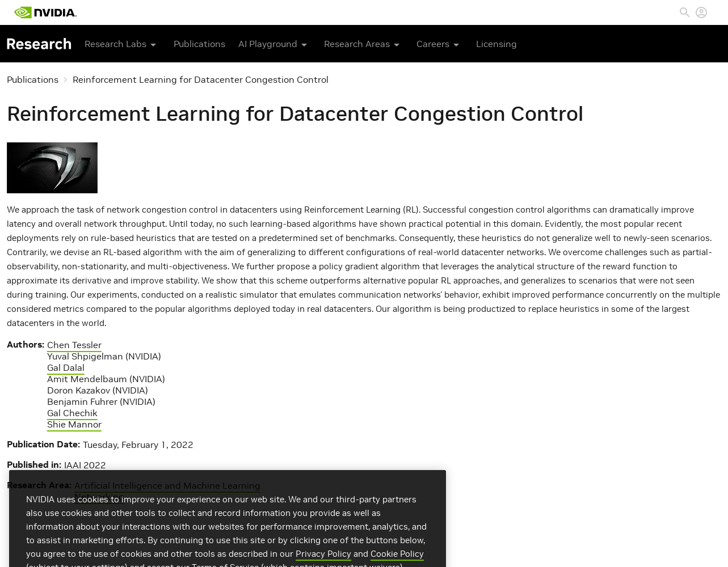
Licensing (496, 44)
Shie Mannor (74, 424)
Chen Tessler (74, 345)
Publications (199, 44)
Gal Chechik (72, 413)
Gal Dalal (66, 367)
